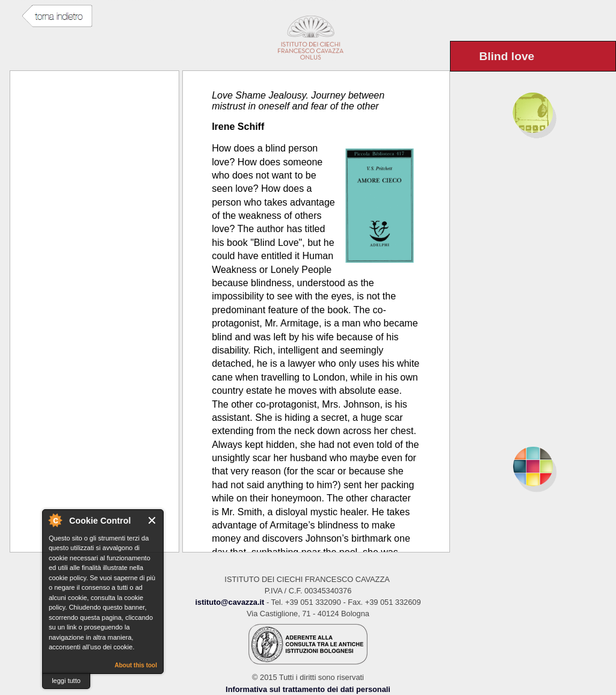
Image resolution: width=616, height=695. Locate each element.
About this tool (136, 665)
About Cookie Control (55, 520)
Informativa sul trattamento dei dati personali (308, 689)
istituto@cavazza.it (229, 602)
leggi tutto (66, 681)
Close (152, 520)
